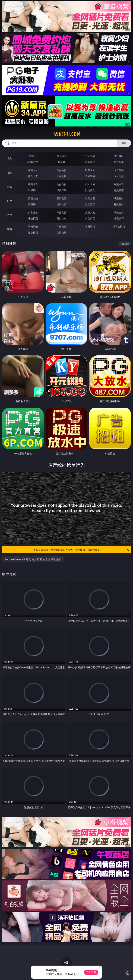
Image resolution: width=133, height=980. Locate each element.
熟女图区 (90, 204)
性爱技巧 (119, 218)
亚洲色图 (62, 198)
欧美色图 (90, 198)
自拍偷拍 (62, 170)
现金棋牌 (90, 162)
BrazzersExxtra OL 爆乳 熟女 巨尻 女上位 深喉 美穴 (33, 559)
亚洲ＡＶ (33, 170)
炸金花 (62, 162)
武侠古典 (119, 212)
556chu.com (66, 134)
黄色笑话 (90, 218)
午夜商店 (62, 226)
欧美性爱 (119, 184)
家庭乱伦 (62, 212)
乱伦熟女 (90, 190)
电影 (9, 187)
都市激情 (33, 212)
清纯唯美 (62, 204)
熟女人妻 (33, 176)
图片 (9, 201)
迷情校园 (33, 218)
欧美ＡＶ (90, 170)
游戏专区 (119, 156)
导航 (9, 229)
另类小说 (62, 218)
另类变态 (119, 190)
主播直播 (90, 176)
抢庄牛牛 (119, 162)
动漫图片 (119, 198)
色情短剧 (62, 232)
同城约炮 (33, 226)
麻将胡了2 (33, 162)
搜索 (124, 143)
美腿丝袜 (33, 204)
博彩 (9, 159)
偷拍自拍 (62, 184)
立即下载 (91, 972)
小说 (9, 215)
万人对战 (90, 156)
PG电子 (33, 156)
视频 (9, 173)
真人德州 (62, 156)
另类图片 (119, 204)
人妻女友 (90, 212)
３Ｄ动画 (119, 170)
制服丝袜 (33, 190)
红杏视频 (33, 232)
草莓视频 (90, 226)
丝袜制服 (62, 176)
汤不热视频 (119, 226)
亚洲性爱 (33, 184)
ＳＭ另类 (119, 176)
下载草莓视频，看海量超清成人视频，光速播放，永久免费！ (81, 550)
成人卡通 (90, 184)
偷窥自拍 (33, 198)
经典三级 (62, 190)
